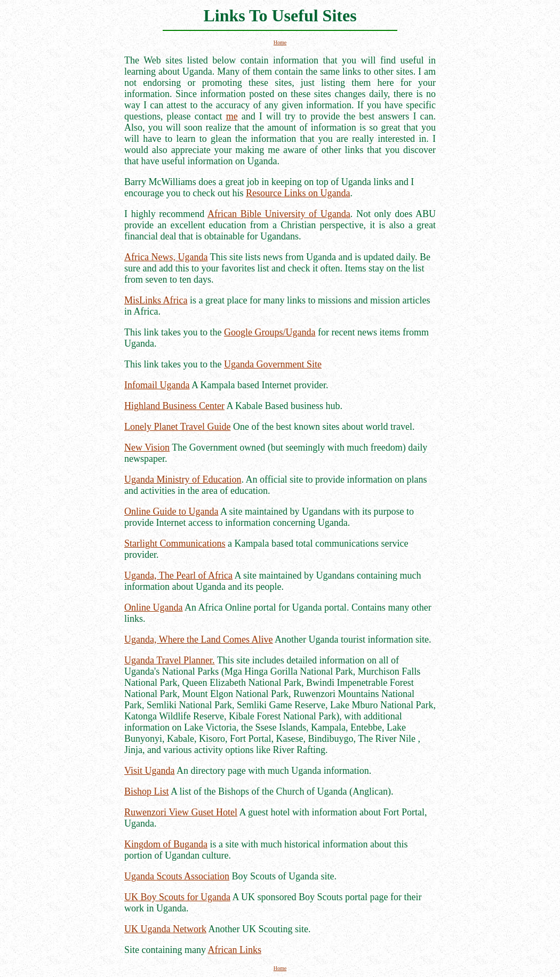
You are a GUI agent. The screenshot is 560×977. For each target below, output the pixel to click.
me (232, 116)
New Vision (147, 447)
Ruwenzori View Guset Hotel (181, 812)
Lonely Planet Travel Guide (177, 427)
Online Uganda (153, 607)
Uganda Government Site (273, 364)
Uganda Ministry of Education (183, 479)
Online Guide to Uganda (171, 511)
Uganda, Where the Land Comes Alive (199, 639)
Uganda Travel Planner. (169, 660)
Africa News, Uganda (166, 257)
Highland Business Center (174, 406)
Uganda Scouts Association (177, 876)
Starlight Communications (175, 543)
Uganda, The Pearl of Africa (178, 575)
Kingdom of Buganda (166, 844)
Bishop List (147, 791)
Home (280, 42)
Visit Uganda (149, 771)
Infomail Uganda (157, 385)
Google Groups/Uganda (270, 332)
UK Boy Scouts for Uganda (177, 897)
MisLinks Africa (156, 300)
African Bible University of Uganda (279, 214)
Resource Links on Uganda (298, 193)
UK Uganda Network (165, 929)
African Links (234, 950)
